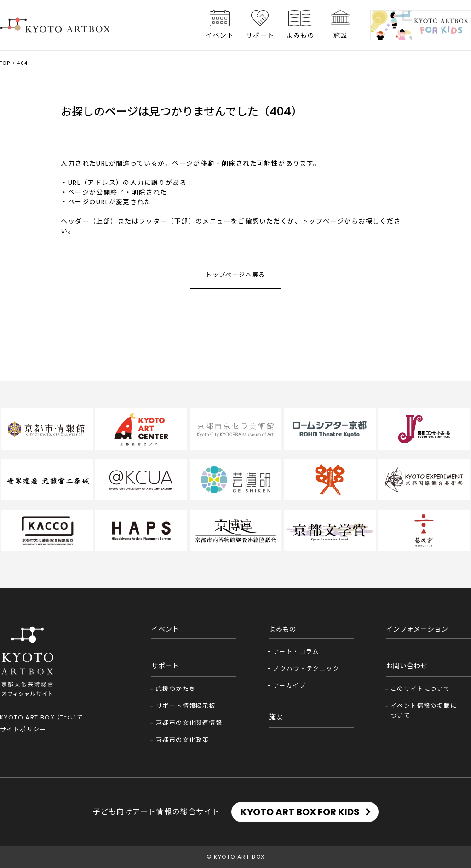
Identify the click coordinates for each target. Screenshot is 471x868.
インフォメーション (417, 629)
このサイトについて (420, 689)
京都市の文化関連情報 (189, 723)
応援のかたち (176, 689)
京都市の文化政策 (182, 740)
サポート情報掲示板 (186, 706)
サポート (260, 35)
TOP (5, 63)
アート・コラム (296, 652)
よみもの (300, 35)
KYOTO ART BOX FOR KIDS (300, 812)
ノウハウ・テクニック (306, 669)
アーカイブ (290, 686)
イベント (220, 35)
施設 (341, 35)
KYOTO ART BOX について (42, 717)
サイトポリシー (23, 729)
